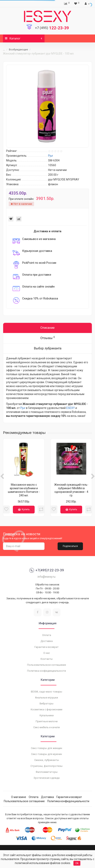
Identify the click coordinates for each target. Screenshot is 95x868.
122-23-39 (52, 28)
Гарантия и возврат (47, 647)
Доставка (47, 641)
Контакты (47, 659)
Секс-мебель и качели (47, 727)
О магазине (19, 797)
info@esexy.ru (47, 577)
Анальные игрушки (47, 698)
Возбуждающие (18, 49)
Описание (47, 328)
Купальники (47, 715)
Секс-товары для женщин (47, 748)
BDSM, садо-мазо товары (47, 692)
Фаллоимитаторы (47, 772)
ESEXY (71, 408)
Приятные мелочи (47, 721)
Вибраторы (47, 704)
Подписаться (70, 546)
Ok (77, 863)
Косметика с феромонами (47, 709)
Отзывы (48, 338)
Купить (24, 509)
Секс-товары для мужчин (47, 754)
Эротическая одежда (47, 778)
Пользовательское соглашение (47, 665)
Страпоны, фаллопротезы (47, 766)
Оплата (47, 635)
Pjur (23, 408)
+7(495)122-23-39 (47, 570)
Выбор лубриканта (48, 348)
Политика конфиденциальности (47, 671)
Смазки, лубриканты (47, 760)
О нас (47, 653)
